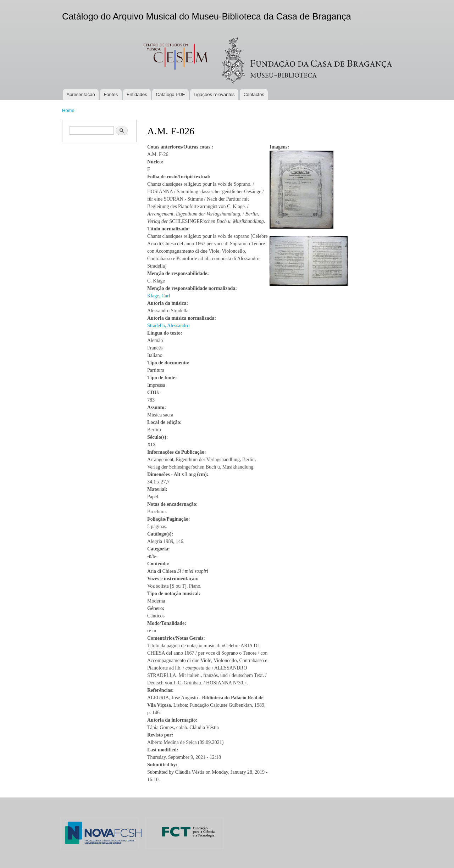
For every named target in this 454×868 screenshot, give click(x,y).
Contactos (254, 94)
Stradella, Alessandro (168, 326)
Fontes (111, 94)
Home (68, 110)
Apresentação (81, 94)
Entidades (137, 94)
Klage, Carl (159, 296)
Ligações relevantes (214, 94)
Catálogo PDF (171, 94)
